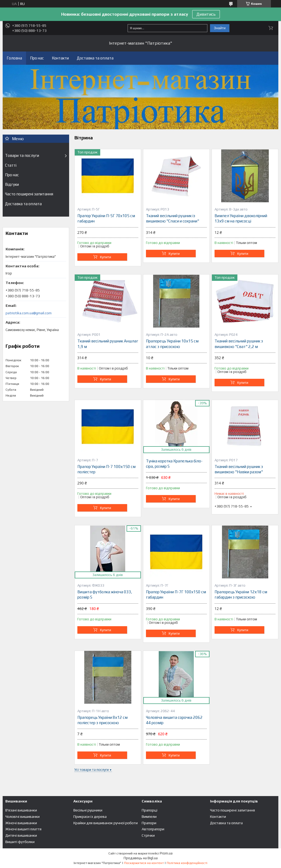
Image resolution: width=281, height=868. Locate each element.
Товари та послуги (22, 155)
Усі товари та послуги (92, 770)
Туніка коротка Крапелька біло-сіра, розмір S (174, 464)
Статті (11, 165)
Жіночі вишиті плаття (23, 829)
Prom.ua (166, 853)
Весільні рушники (88, 810)
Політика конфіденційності (187, 863)
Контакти (60, 58)
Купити (106, 257)
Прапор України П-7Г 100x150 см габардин (176, 594)
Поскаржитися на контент (144, 863)
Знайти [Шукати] (220, 28)
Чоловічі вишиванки (22, 817)
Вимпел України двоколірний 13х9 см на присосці (241, 218)
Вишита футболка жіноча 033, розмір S (105, 594)
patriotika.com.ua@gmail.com (29, 313)
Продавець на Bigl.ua (141, 858)
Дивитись (206, 14)
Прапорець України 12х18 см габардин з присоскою (241, 594)
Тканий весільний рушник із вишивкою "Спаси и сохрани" (173, 218)
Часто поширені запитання (29, 194)
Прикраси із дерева (90, 817)
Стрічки (148, 835)
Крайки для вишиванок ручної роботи (106, 823)
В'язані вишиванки (21, 810)
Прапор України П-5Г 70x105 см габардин (106, 218)
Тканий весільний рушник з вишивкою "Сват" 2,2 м (239, 344)
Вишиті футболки (20, 842)
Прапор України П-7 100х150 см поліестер (106, 469)
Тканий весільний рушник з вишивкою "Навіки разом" (239, 469)
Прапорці (150, 810)
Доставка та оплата (95, 58)
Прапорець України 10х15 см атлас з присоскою (172, 344)
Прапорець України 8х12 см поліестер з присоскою (102, 720)
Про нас (37, 58)
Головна (14, 58)
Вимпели (149, 817)
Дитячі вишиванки (21, 835)
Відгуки (12, 184)
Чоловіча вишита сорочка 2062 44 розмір (174, 720)
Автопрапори (153, 829)
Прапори (149, 823)
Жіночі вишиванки (21, 823)
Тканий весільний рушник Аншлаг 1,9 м (108, 344)
